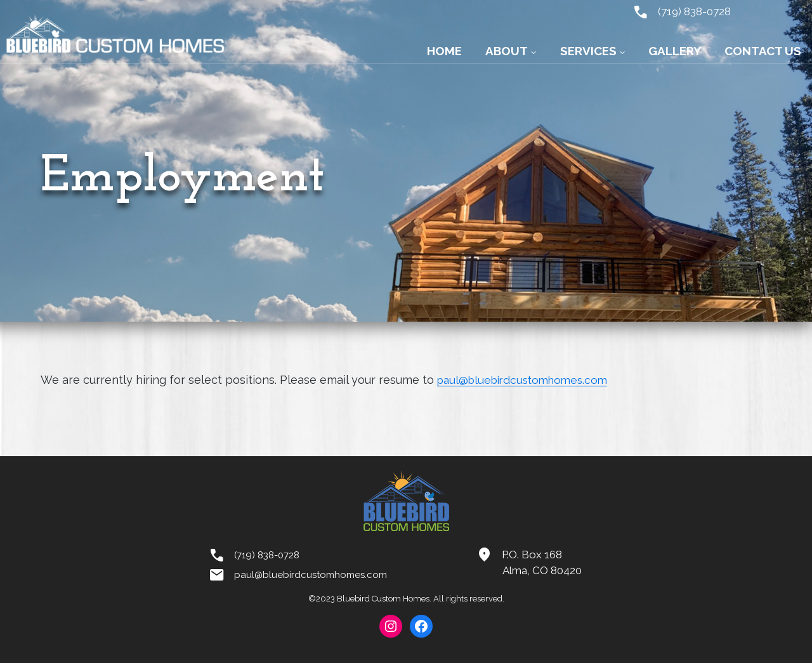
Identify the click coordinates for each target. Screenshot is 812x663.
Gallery (675, 51)
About (507, 51)
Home (444, 51)
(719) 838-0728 (679, 11)
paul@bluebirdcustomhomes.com (527, 380)
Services (588, 51)
